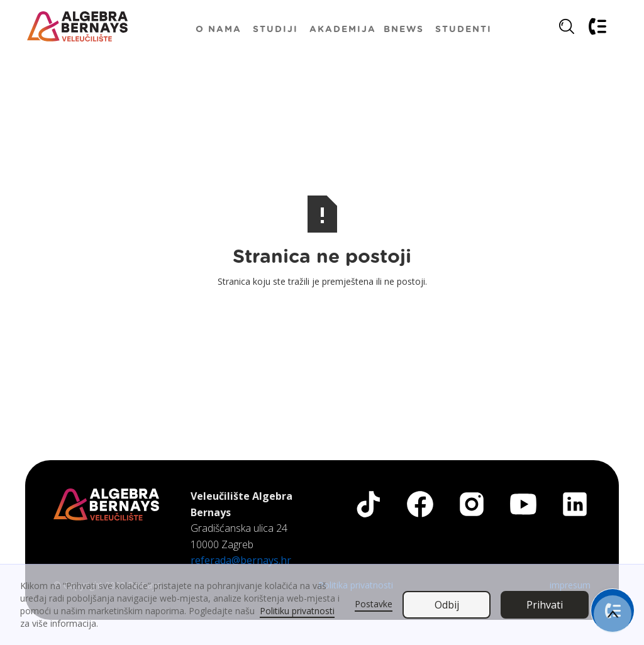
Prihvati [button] (545, 605)
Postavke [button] (374, 604)
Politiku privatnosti (297, 611)
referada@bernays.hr (241, 560)
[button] (275, 29)
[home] (77, 26)
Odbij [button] (447, 605)
